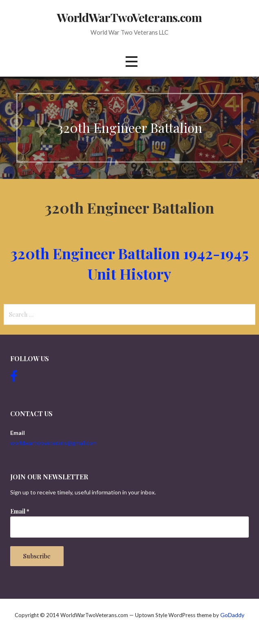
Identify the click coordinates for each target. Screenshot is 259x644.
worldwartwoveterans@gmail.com (53, 443)
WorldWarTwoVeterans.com (129, 17)
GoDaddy (232, 615)
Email (20, 511)
